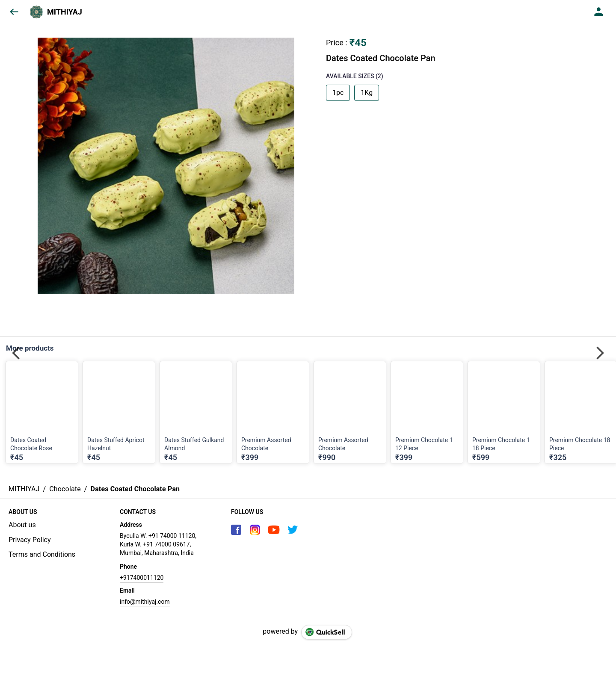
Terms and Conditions (42, 554)
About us (22, 525)
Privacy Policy (30, 540)
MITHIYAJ (65, 12)
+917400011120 (142, 578)
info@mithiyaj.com (145, 602)
